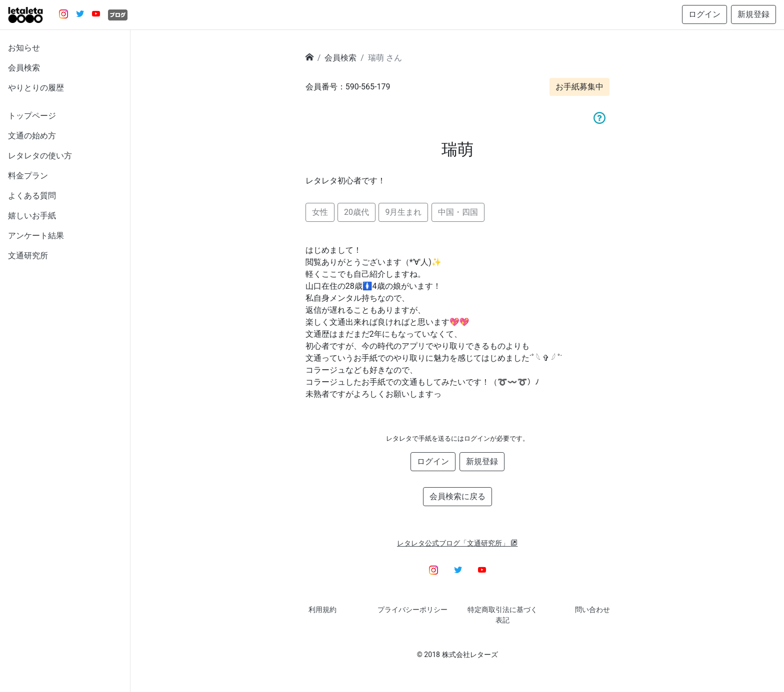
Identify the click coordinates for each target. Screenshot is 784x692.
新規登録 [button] (753, 14)
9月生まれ (403, 212)
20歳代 (356, 212)
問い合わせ (592, 610)
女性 (320, 212)
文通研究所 (28, 256)
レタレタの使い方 (40, 156)
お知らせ (24, 48)
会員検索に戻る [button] (457, 496)
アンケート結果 (36, 236)
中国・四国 (458, 212)
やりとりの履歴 (36, 88)
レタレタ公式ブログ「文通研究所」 (457, 543)
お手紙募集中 (579, 87)
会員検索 (24, 68)
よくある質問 (32, 196)
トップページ (32, 116)
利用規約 (322, 610)
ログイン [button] (704, 14)
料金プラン (28, 176)
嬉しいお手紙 (32, 216)
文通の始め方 (32, 136)
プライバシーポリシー (412, 610)
